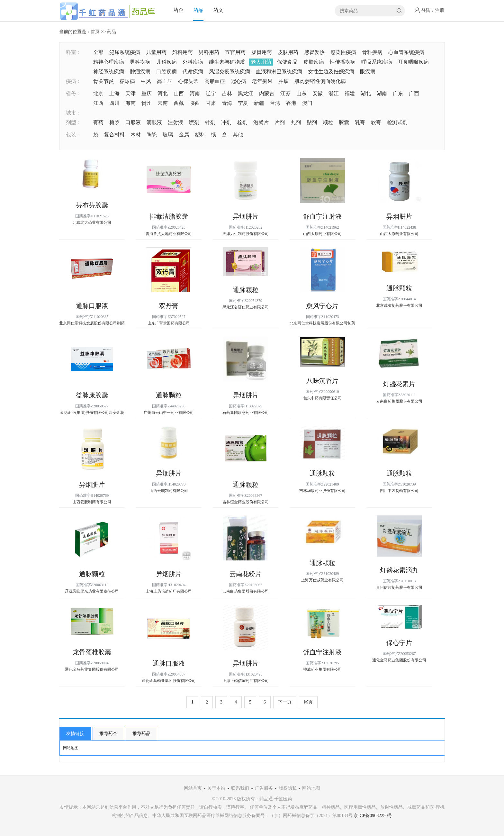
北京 (98, 93)
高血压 (165, 81)
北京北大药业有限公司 (92, 223)
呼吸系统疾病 (377, 62)
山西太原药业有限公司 (322, 234)
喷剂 (194, 122)
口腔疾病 (166, 72)
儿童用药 (156, 52)
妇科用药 (183, 52)
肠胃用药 (262, 52)
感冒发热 (314, 52)
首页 (95, 32)
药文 (218, 10)
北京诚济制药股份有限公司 (399, 305)
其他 (238, 135)
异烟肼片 (246, 216)
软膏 (376, 122)
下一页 (285, 702)
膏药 (98, 122)
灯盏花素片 (399, 384)
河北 (163, 93)
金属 (184, 135)
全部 (98, 52)
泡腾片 (261, 122)
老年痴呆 (262, 81)
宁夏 (243, 103)
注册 (440, 10)
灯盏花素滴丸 (399, 570)
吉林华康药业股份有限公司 (322, 491)
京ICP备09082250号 (373, 816)
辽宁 (211, 93)
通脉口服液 (92, 306)
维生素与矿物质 (227, 62)
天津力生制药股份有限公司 (246, 234)
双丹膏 (169, 306)
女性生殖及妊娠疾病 (331, 72)
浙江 (334, 93)
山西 (179, 93)
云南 (163, 103)
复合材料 (114, 135)
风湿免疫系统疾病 (230, 72)
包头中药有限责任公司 (322, 398)
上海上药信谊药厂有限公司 (169, 591)
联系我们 (240, 788)
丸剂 (296, 122)
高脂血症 (215, 81)
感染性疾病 (343, 52)
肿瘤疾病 (140, 72)
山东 (301, 93)
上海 (114, 93)
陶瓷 (152, 135)
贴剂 (312, 122)
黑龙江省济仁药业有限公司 (246, 307)
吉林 (227, 93)
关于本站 (216, 788)
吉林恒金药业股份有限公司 (246, 502)
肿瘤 (283, 81)
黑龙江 (246, 93)
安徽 (318, 93)
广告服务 (264, 788)
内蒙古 (267, 93)
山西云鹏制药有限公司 (92, 502)
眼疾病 (368, 72)
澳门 (307, 103)
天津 (130, 93)
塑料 (200, 135)
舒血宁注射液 (322, 216)
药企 (178, 10)
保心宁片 (399, 643)
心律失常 (188, 81)
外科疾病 (193, 62)
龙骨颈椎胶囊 (92, 652)
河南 (195, 93)
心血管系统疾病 (406, 52)
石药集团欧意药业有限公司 (246, 413)
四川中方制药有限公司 (399, 491)
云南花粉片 (246, 574)
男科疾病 (140, 62)
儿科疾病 (166, 62)
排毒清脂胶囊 (169, 216)
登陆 (426, 10)
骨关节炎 (104, 81)
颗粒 (328, 122)
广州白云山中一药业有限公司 (169, 413)
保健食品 (287, 62)
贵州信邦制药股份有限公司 (399, 587)
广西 (414, 93)
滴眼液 (154, 122)
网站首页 (193, 788)
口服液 (133, 122)
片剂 (280, 122)
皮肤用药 (288, 52)
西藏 (179, 103)
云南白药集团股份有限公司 (399, 401)
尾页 (308, 702)
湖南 (382, 93)
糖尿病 (127, 81)
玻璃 (168, 135)
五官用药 (235, 52)
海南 (130, 103)
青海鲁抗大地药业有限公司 (169, 234)
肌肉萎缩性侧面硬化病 (320, 81)
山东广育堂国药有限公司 (169, 323)
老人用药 (261, 62)
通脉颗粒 (246, 290)
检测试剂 (397, 122)
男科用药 (209, 52)
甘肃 (211, 103)
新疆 (259, 103)
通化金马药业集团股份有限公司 (92, 669)
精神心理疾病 (109, 62)
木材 (136, 135)
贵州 (147, 103)
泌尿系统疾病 (125, 52)
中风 (146, 81)
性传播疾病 (343, 62)
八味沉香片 (322, 381)
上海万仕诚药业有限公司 (322, 580)
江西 (98, 103)
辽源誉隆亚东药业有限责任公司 (92, 591)
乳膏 (360, 122)
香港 (291, 103)
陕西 (195, 103)
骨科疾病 (372, 52)
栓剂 (242, 122)
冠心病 (239, 81)
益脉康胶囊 (92, 395)
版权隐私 (288, 788)
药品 (198, 10)
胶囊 (344, 122)
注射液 (175, 122)
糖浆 (114, 122)
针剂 (210, 122)
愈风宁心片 (322, 306)
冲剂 (226, 122)
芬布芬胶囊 (92, 205)
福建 (350, 93)
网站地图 (71, 748)
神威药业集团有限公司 (322, 669)
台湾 (275, 103)
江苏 (285, 93)
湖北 (366, 93)
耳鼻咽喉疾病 (413, 62)
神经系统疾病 (109, 72)
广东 (398, 93)
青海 (227, 103)
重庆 (147, 93)
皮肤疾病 (314, 62)
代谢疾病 (193, 72)
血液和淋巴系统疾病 (279, 72)
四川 (114, 103)
